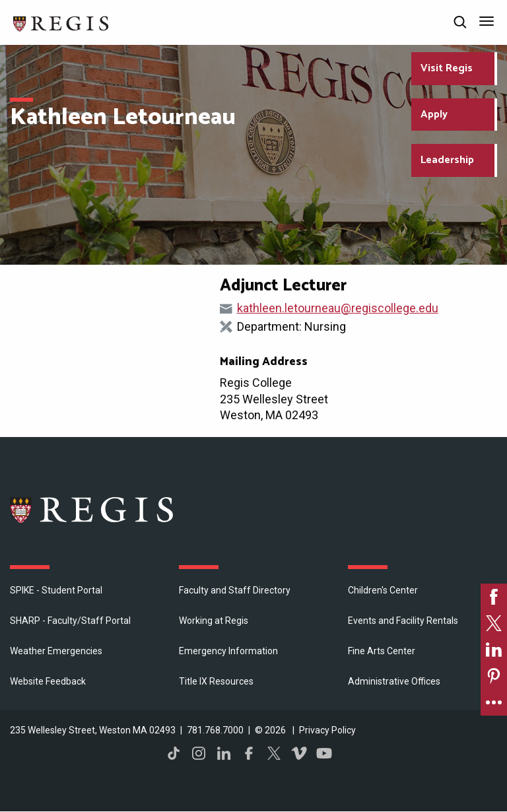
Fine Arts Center (382, 651)
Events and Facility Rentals (403, 621)
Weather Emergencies (56, 651)
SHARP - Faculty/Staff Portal (70, 621)
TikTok (174, 753)
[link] (494, 597)
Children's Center (383, 590)
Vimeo (299, 753)
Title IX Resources (216, 681)
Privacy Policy (327, 730)
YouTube (324, 753)
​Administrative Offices (394, 681)
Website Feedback (48, 681)
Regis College (92, 510)
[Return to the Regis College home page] (61, 22)
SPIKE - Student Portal (56, 590)
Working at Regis (214, 621)
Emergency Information (228, 651)
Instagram (199, 753)
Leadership (447, 160)
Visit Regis (447, 68)
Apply (434, 115)
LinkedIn (224, 753)
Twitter (274, 753)
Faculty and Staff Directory (235, 590)
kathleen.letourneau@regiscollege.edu (338, 308)
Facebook (249, 753)
